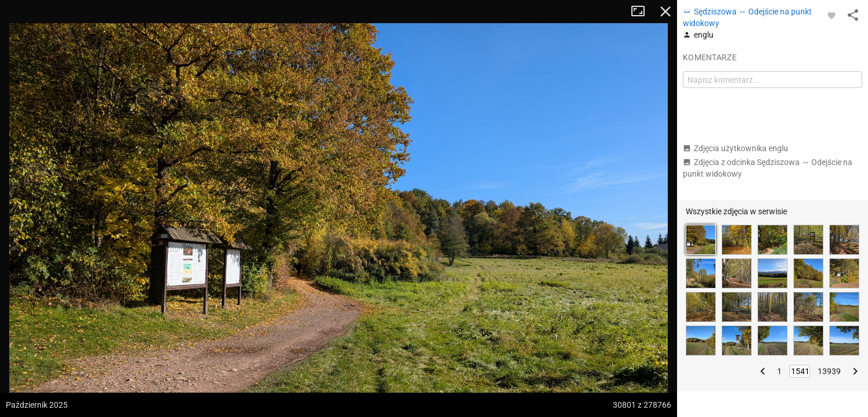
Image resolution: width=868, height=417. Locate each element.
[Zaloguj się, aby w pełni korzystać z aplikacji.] (832, 15)
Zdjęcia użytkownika (735, 148)
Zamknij (665, 12)
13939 (829, 371)
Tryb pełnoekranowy (642, 12)
